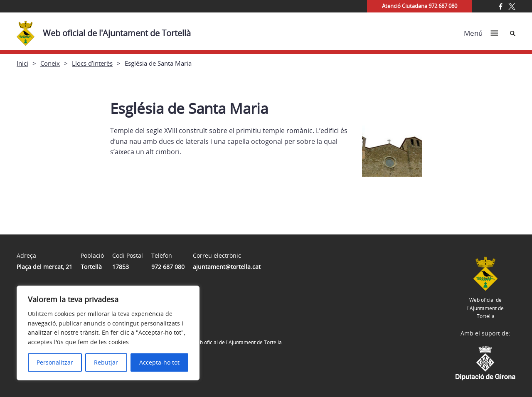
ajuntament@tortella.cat (227, 267)
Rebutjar (106, 362)
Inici (22, 63)
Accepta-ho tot (159, 362)
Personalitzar (55, 362)
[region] (108, 333)
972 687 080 (168, 267)
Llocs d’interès (92, 63)
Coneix (50, 63)
